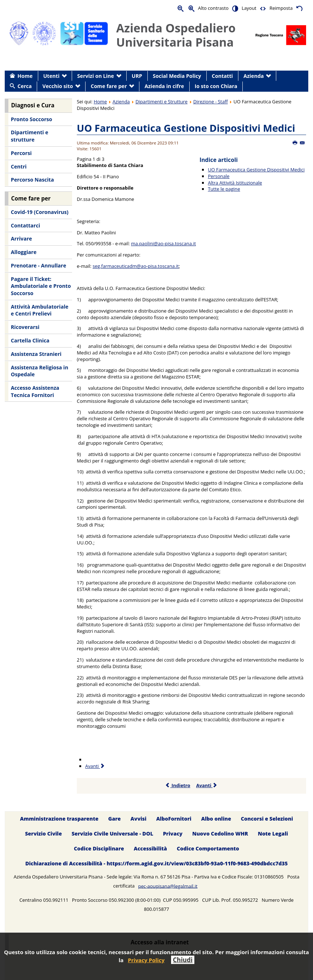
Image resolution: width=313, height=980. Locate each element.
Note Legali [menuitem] (273, 834)
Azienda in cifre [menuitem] (164, 86)
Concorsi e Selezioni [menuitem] (267, 819)
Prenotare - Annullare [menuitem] (39, 265)
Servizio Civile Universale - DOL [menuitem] (112, 834)
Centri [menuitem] (19, 166)
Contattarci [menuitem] (25, 225)
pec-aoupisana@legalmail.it (168, 886)
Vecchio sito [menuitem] (58, 86)
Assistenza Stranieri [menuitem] (36, 354)
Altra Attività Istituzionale (235, 183)
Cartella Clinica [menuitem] (30, 340)
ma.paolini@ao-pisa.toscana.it (163, 243)
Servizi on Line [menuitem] (96, 76)
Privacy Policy (146, 960)
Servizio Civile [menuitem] (43, 834)
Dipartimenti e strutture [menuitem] (30, 136)
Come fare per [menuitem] (109, 86)
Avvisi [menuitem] (139, 819)
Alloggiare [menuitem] (24, 252)
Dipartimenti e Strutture (161, 102)
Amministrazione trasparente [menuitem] (59, 819)
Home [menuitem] (25, 76)
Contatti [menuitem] (222, 76)
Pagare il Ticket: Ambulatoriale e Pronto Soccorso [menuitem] (41, 286)
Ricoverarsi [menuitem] (25, 327)
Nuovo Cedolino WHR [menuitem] (220, 834)
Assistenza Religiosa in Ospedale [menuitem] (40, 371)
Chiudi (183, 960)
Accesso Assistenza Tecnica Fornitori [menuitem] (35, 391)
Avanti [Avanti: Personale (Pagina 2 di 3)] (95, 766)
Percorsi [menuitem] (21, 153)
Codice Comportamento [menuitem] (208, 848)
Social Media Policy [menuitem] (177, 76)
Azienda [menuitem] (254, 76)
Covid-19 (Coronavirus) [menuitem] (40, 212)
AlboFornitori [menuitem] (174, 819)
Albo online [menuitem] (216, 819)
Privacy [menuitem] (173, 834)
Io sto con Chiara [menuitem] (216, 86)
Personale (219, 176)
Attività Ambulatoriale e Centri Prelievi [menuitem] (40, 310)
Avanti (207, 785)
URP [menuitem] (137, 76)
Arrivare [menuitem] (21, 239)
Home (100, 102)
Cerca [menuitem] (25, 86)
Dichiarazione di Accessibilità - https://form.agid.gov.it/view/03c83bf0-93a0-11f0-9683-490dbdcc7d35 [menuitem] (156, 863)
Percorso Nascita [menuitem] (32, 180)
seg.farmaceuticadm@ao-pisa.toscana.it (136, 266)
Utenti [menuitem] (51, 76)
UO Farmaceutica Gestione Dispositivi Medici (186, 128)
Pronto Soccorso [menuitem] (31, 119)
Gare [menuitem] (114, 819)
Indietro (178, 785)
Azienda (121, 102)
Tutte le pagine (224, 189)
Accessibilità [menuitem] (150, 848)
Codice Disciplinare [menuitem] (99, 848)
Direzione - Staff (211, 102)
